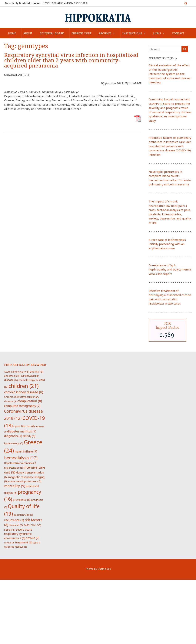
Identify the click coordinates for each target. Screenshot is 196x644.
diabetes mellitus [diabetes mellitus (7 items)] (22, 431)
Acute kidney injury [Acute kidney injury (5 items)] (17, 372)
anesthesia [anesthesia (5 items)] (12, 376)
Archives (107, 33)
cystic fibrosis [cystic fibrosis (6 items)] (24, 426)
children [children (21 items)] (23, 386)
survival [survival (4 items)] (9, 543)
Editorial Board (52, 33)
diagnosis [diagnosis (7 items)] (13, 436)
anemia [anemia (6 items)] (37, 371)
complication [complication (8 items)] (30, 401)
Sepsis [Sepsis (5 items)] (10, 530)
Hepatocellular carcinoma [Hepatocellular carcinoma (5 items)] (20, 463)
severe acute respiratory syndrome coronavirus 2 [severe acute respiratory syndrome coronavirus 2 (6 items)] (18, 534)
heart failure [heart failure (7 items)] (26, 451)
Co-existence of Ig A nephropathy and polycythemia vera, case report (170, 269)
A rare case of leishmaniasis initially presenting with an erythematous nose (167, 244)
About (28, 33)
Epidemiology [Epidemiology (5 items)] (14, 443)
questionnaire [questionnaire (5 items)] (23, 515)
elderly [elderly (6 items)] (29, 436)
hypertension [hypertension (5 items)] (14, 468)
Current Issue (81, 33)
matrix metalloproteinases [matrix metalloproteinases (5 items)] (25, 481)
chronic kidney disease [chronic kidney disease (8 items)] (24, 392)
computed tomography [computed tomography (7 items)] (22, 406)
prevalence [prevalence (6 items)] (22, 500)
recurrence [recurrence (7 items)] (14, 520)
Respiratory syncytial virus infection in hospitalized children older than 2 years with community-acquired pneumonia (71, 60)
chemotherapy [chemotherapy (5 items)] (28, 380)
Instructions (134, 33)
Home (12, 33)
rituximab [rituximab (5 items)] (16, 525)
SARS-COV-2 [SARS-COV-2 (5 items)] (32, 525)
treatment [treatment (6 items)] (24, 542)
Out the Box (104, 569)
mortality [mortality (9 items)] (15, 486)
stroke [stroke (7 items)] (33, 538)
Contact (178, 33)
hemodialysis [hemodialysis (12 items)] (21, 458)
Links (159, 33)
